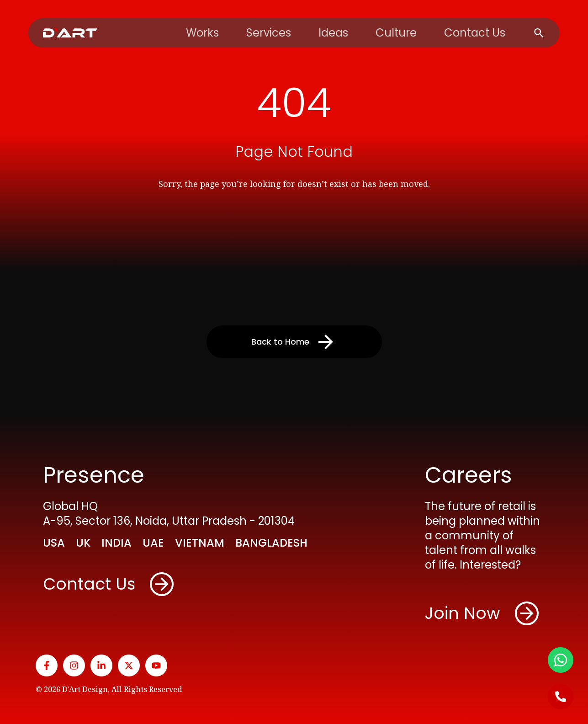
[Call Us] (561, 697)
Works (202, 33)
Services (269, 33)
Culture (396, 33)
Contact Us (475, 33)
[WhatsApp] (561, 660)
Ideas (333, 33)
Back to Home (294, 342)
